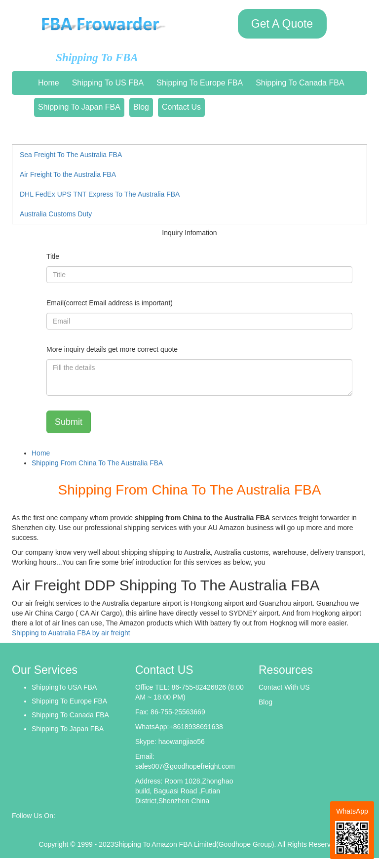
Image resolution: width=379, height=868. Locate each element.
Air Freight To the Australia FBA (68, 174)
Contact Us (181, 107)
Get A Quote (282, 24)
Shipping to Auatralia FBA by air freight (71, 633)
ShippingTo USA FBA (64, 687)
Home (49, 83)
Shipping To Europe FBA (200, 83)
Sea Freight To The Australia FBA (71, 155)
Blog (141, 107)
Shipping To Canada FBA (300, 83)
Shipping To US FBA (108, 83)
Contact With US (284, 687)
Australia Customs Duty (56, 214)
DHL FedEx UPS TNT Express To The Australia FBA (100, 194)
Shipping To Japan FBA (79, 107)
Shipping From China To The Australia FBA (97, 463)
